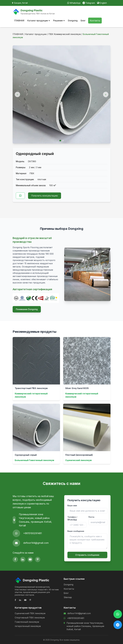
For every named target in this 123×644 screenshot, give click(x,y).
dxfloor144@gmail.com (36, 543)
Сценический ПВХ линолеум (30, 613)
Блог (83, 21)
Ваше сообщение (76, 531)
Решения (59, 21)
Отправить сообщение (87, 555)
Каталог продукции (39, 21)
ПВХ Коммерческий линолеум (65, 34)
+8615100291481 (33, 533)
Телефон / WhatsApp (72, 518)
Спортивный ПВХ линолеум (30, 618)
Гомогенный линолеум (27, 622)
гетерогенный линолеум (28, 626)
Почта (91, 517)
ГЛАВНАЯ (19, 21)
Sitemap (68, 597)
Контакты (95, 21)
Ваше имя (72, 506)
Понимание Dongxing (27, 309)
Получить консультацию (45, 196)
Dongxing (73, 21)
